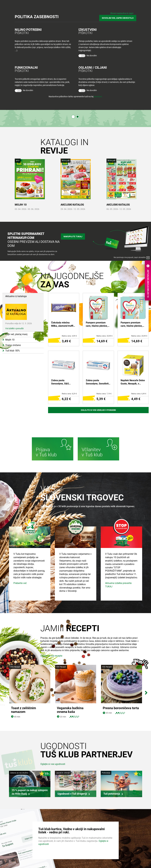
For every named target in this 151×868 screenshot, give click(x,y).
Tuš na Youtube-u (127, 862)
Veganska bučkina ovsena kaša (70, 692)
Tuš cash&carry (49, 854)
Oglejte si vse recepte (51, 676)
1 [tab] (73, 117)
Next (146, 692)
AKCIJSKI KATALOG (72, 205)
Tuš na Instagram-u (128, 856)
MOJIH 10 (21, 205)
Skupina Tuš (11, 843)
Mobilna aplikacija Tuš (88, 854)
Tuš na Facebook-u (128, 851)
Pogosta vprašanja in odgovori (92, 859)
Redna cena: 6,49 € (139, 394)
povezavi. (98, 97)
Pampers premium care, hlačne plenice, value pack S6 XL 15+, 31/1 (132, 324)
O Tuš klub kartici (86, 848)
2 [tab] (78, 117)
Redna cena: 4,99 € (69, 336)
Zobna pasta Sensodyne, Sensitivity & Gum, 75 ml (98, 382)
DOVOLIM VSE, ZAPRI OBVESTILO (118, 18)
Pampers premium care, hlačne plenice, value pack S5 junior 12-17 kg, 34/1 (97, 324)
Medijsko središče (13, 859)
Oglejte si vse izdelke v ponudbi (98, 410)
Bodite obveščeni (86, 843)
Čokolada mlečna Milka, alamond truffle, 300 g (63, 324)
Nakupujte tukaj (73, 236)
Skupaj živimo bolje (14, 854)
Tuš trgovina (48, 843)
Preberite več (20, 603)
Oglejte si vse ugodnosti (53, 746)
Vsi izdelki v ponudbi (14, 328)
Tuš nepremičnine (50, 859)
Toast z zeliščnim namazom (24, 692)
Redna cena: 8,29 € (69, 394)
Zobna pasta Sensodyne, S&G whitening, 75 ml (60, 382)
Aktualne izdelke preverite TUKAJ (118, 605)
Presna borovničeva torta (121, 690)
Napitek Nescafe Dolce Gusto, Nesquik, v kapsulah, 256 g (133, 382)
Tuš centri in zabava (51, 848)
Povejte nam (121, 843)
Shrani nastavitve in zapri (122, 13)
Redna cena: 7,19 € (104, 394)
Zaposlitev (10, 848)
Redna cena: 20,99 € (104, 336)
